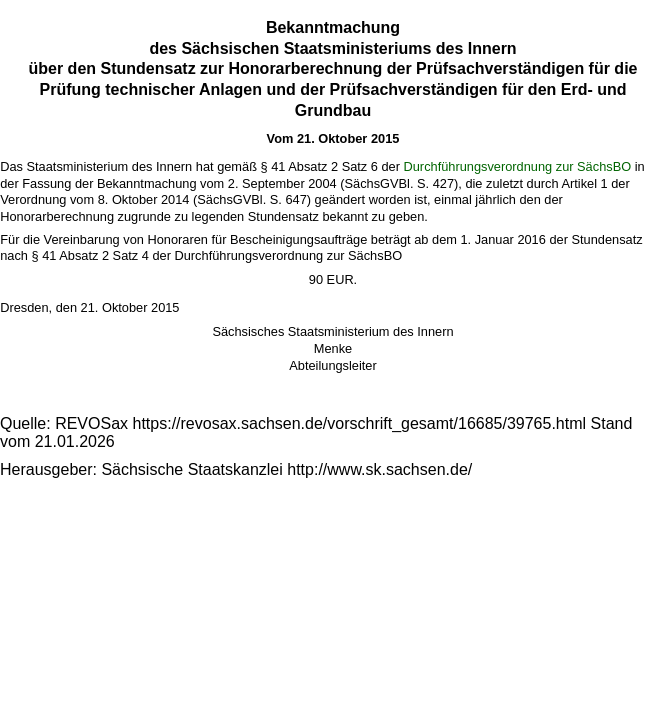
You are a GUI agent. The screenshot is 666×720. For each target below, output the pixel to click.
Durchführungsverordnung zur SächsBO (518, 166)
